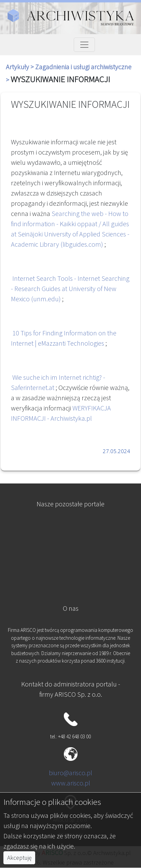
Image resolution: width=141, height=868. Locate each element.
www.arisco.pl (71, 783)
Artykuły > (20, 67)
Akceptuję (19, 858)
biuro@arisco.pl (70, 773)
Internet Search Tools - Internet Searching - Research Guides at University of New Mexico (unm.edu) (70, 288)
